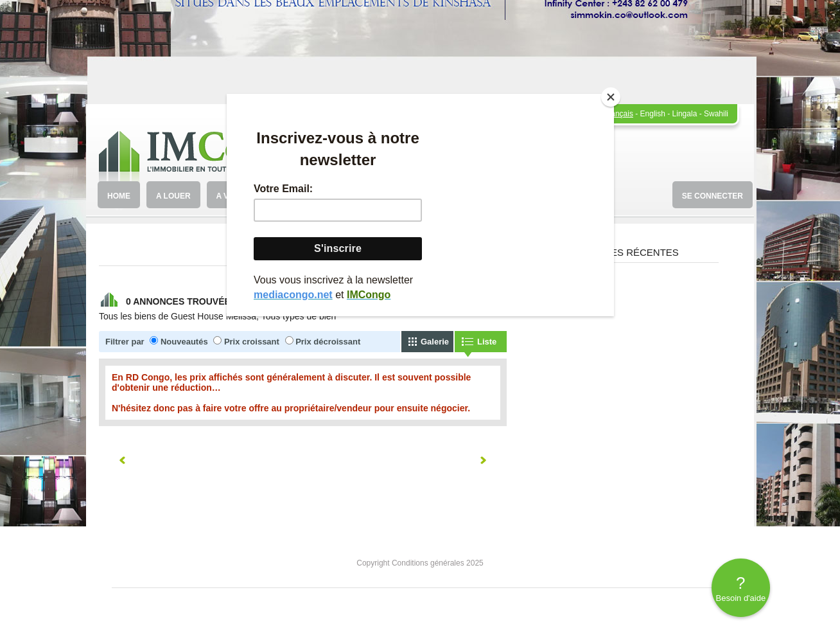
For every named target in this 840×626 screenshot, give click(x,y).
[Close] (611, 97)
